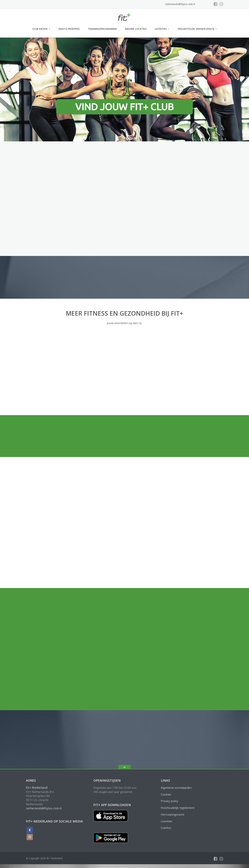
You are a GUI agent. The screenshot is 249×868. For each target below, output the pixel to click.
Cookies (166, 794)
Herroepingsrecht (172, 815)
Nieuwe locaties (136, 29)
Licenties (161, 29)
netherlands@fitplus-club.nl (180, 4)
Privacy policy (169, 801)
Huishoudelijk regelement (178, 808)
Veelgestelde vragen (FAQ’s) (196, 29)
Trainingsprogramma (102, 29)
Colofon (166, 828)
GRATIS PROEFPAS (69, 29)
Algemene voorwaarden (176, 788)
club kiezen (40, 29)
